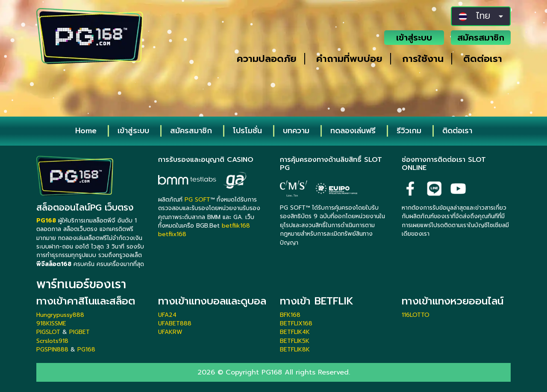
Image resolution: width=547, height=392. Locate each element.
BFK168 (290, 315)
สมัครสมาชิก (481, 38)
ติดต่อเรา (483, 59)
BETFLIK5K (295, 341)
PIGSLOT (48, 332)
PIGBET (79, 332)
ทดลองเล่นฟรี (353, 131)
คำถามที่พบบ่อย (349, 59)
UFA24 (167, 315)
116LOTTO (416, 315)
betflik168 (236, 226)
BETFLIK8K (295, 350)
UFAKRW (170, 332)
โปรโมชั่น (247, 131)
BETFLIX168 (296, 323)
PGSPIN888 (52, 350)
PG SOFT (197, 200)
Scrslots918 (52, 341)
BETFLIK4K (295, 332)
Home (86, 131)
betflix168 (172, 234)
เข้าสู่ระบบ (414, 38)
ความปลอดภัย (267, 59)
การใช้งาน (423, 59)
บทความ (296, 131)
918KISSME (51, 323)
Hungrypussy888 (60, 315)
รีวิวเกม (409, 131)
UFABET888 (175, 323)
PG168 (86, 350)
